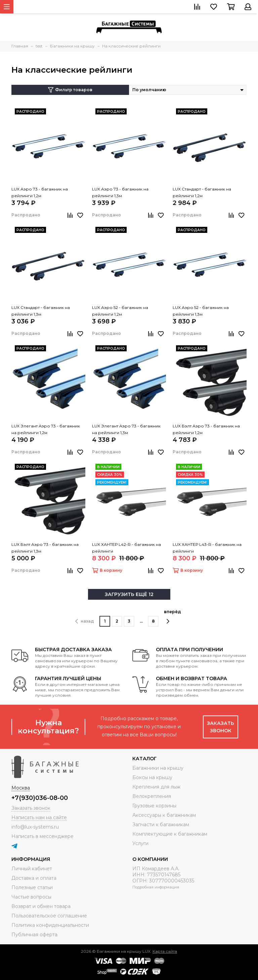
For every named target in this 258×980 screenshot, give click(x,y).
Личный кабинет (32, 869)
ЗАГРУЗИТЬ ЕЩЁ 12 (129, 594)
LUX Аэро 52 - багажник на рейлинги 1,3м (201, 311)
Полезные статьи (32, 887)
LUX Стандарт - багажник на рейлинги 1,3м (41, 311)
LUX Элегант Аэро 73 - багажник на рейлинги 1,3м (126, 429)
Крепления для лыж (156, 787)
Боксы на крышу (152, 777)
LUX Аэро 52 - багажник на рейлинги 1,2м (120, 311)
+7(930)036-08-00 (40, 798)
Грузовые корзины (154, 806)
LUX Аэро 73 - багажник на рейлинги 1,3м (120, 192)
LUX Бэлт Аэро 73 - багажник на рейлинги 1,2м (206, 429)
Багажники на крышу (158, 768)
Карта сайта (165, 951)
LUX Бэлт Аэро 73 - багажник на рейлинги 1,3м (45, 548)
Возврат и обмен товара (41, 906)
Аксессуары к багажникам (164, 815)
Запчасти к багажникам (161, 825)
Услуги (140, 843)
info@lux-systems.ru (35, 827)
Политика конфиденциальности (50, 925)
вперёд (173, 617)
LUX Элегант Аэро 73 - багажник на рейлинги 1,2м (46, 429)
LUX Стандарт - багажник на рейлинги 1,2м (202, 192)
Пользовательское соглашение (49, 916)
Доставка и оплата (34, 878)
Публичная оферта (34, 935)
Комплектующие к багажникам (170, 834)
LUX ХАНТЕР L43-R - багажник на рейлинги (207, 548)
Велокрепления (152, 796)
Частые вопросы (31, 897)
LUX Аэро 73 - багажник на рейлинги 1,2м (40, 192)
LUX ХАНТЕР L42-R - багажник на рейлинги (126, 548)
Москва (21, 788)
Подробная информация (156, 887)
